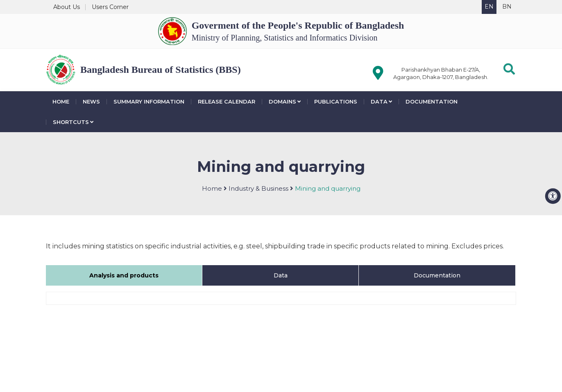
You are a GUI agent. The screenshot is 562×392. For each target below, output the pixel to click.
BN (507, 7)
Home (61, 102)
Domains (285, 102)
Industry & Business (258, 188)
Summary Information (149, 102)
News (91, 102)
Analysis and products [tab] (124, 275)
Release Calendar (227, 102)
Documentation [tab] (437, 275)
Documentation (432, 102)
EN (489, 7)
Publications (336, 102)
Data (381, 102)
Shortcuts (73, 122)
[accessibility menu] (553, 196)
